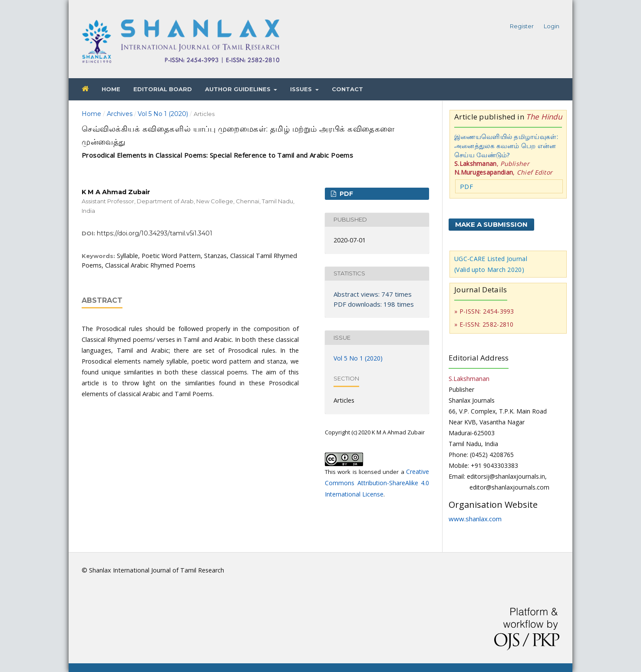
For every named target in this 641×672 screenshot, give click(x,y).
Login (552, 26)
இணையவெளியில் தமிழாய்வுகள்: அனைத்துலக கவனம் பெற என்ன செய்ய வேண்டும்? (506, 146)
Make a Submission (491, 224)
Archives (120, 114)
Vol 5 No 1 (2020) (163, 114)
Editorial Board (163, 89)
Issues (302, 89)
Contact (347, 89)
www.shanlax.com (475, 519)
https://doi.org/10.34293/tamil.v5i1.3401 (155, 233)
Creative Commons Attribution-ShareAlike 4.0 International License (377, 483)
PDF (345, 194)
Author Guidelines (239, 89)
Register (522, 26)
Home (111, 89)
